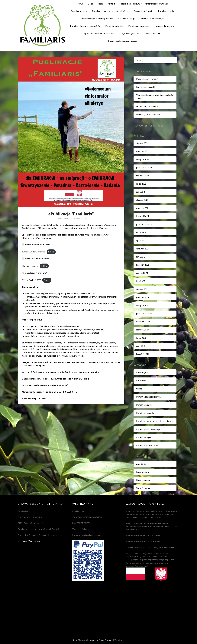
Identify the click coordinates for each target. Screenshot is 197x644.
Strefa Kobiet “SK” (153, 33)
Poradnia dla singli (126, 19)
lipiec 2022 (141, 184)
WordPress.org (143, 488)
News (80, 4)
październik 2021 (144, 224)
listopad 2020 (143, 305)
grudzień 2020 (143, 297)
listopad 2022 (143, 159)
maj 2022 (140, 192)
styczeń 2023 (142, 143)
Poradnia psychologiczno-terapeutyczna (155, 421)
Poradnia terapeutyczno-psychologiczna (111, 11)
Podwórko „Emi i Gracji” (147, 79)
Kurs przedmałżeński (146, 87)
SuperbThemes (106, 640)
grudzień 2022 (143, 151)
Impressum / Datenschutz (29, 541)
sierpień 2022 (143, 176)
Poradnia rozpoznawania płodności (97, 19)
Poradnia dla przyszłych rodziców (85, 26)
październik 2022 (144, 167)
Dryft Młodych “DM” (130, 33)
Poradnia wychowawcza (139, 26)
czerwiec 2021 (143, 249)
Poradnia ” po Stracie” (144, 11)
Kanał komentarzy (144, 480)
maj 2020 (140, 346)
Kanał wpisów (143, 472)
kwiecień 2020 (143, 354)
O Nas (90, 4)
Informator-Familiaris (30, 266)
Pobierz (51, 252)
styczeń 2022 (142, 200)
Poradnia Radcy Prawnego (148, 429)
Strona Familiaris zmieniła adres (123, 41)
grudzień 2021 (143, 208)
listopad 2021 (143, 216)
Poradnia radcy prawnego (156, 4)
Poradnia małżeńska (114, 26)
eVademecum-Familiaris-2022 (34, 252)
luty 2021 (141, 281)
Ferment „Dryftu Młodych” (148, 114)
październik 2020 (144, 314)
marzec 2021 (142, 273)
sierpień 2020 (143, 330)
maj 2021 (140, 257)
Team (100, 4)
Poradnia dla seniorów (165, 26)
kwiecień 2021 (143, 265)
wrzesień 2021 (143, 232)
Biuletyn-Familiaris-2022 (32, 280)
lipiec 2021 (141, 240)
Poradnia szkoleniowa (130, 4)
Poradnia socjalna (79, 11)
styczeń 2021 (142, 289)
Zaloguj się (141, 464)
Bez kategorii (142, 372)
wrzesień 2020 (143, 322)
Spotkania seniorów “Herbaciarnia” (100, 33)
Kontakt (111, 4)
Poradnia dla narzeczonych (152, 19)
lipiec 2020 (141, 338)
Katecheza (141, 380)
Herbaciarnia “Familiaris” (148, 106)
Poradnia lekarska (166, 11)
